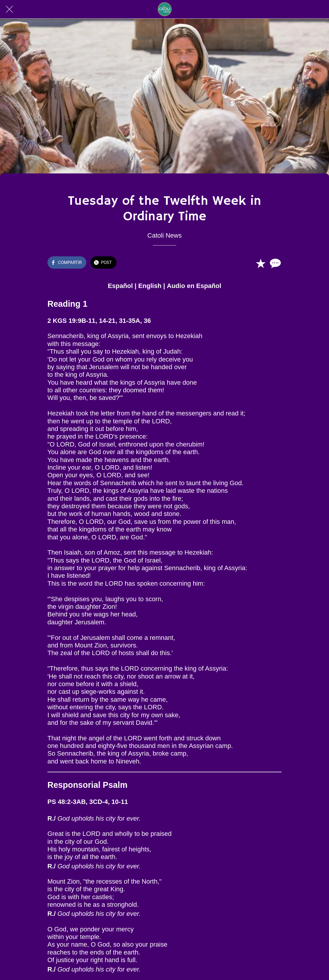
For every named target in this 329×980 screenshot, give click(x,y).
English (150, 286)
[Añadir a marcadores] (261, 263)
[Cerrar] (9, 9)
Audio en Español (194, 286)
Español (120, 286)
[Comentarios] (275, 263)
